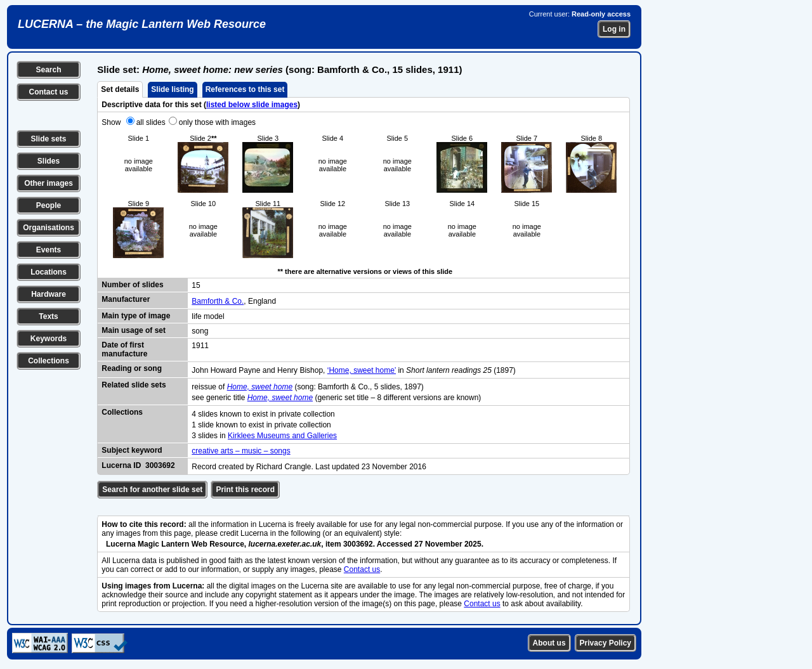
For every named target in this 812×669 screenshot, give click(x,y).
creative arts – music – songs (241, 451)
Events (49, 250)
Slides (49, 161)
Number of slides (132, 285)
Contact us (48, 92)
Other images (49, 183)
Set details (120, 89)
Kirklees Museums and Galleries (282, 436)
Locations (49, 272)
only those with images (217, 122)
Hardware (49, 294)
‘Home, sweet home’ (362, 370)
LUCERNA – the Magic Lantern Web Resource (142, 24)
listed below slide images (252, 105)
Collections (49, 361)
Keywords (49, 339)
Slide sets (48, 139)
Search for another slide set (152, 490)
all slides (151, 122)
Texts (48, 316)
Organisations (49, 228)
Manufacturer (126, 299)
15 (196, 285)
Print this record (245, 490)
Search (48, 70)
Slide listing (172, 89)
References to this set (245, 89)
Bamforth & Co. (218, 301)
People (49, 205)
